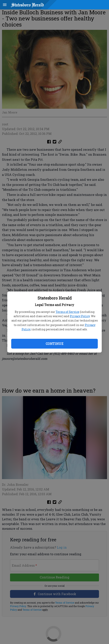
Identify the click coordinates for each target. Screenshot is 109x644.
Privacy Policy (80, 316)
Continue (54, 344)
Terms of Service (67, 312)
